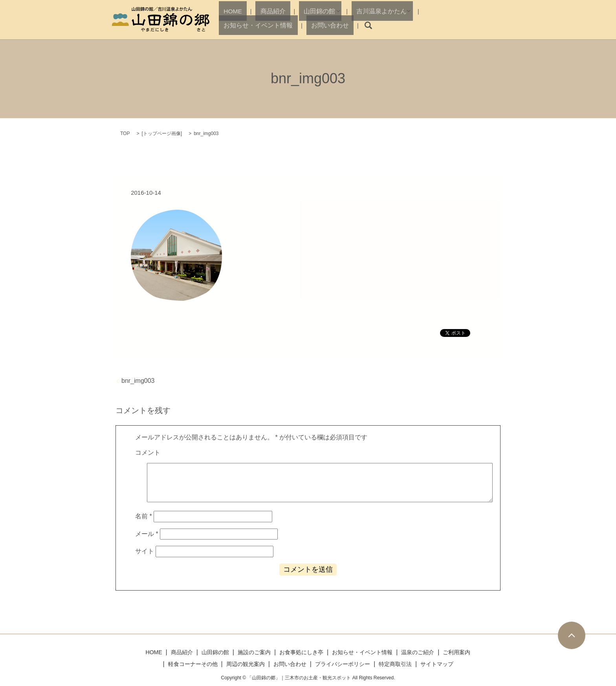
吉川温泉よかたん (343, 25)
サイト (145, 551)
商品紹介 (258, 25)
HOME (231, 25)
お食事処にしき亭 (301, 652)
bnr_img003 (138, 381)
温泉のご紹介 (418, 652)
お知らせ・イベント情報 (411, 25)
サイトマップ (437, 664)
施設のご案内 (254, 652)
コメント (148, 453)
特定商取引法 (395, 664)
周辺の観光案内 (246, 664)
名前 (144, 516)
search (497, 26)
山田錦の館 (292, 25)
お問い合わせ (466, 25)
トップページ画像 (162, 134)
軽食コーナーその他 (193, 664)
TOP (125, 134)
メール (147, 534)
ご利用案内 (456, 652)
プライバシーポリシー (343, 664)
